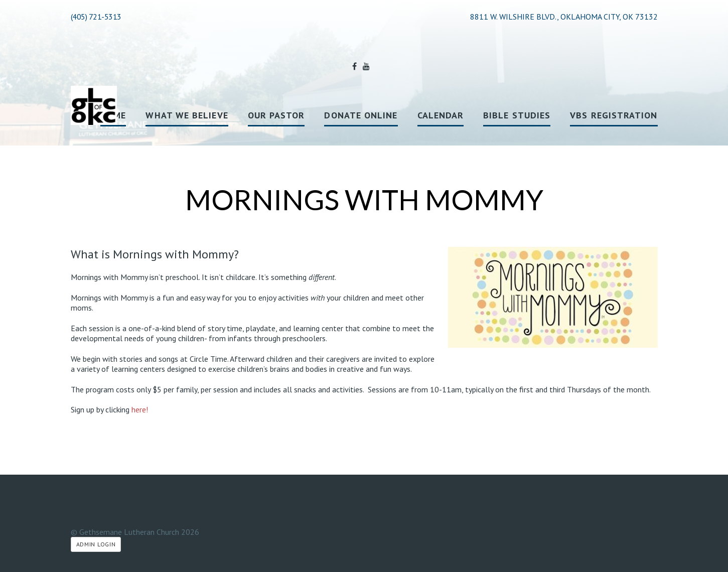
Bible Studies (517, 115)
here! (140, 409)
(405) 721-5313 (96, 17)
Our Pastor (276, 115)
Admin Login (96, 544)
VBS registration (614, 115)
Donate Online (361, 115)
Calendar (441, 115)
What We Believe (187, 115)
